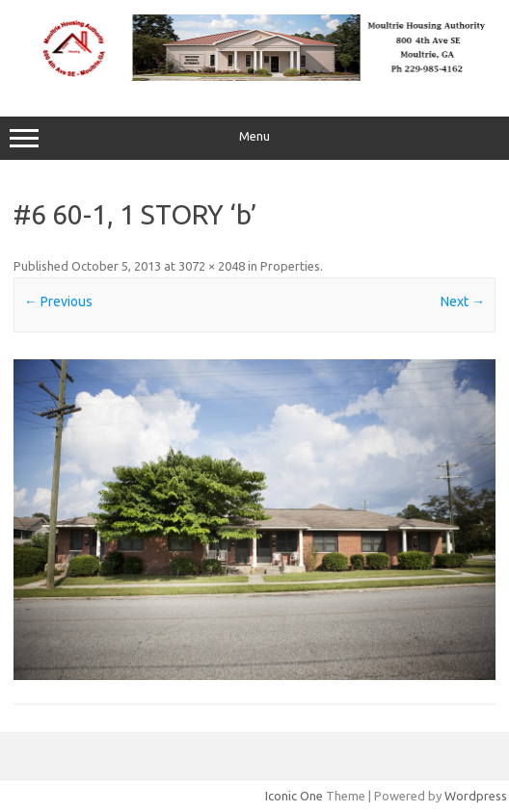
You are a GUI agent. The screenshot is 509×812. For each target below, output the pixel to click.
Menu (254, 139)
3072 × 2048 (212, 266)
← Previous (58, 301)
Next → (463, 301)
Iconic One (294, 796)
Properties (290, 266)
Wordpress (476, 796)
